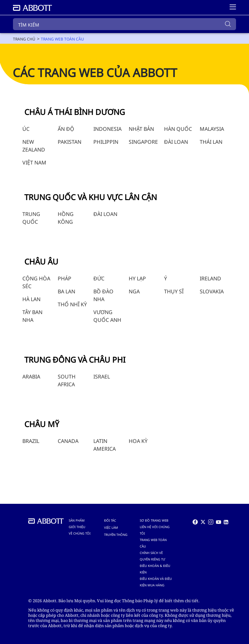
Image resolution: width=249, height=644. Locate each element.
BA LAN (66, 291)
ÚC (26, 129)
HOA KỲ (138, 441)
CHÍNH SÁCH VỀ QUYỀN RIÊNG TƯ (152, 556)
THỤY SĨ (174, 291)
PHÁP (65, 278)
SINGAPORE (143, 142)
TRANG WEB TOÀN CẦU (153, 543)
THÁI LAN (211, 142)
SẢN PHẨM (77, 520)
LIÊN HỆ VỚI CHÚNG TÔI (155, 530)
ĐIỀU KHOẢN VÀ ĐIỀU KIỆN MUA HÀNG (156, 582)
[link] (24, 39)
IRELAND (210, 278)
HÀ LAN (31, 299)
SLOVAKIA (212, 291)
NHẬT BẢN (141, 129)
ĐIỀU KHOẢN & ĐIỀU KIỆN (155, 569)
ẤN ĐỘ (66, 129)
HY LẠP (137, 278)
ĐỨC (99, 278)
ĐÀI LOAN (176, 142)
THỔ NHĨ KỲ (72, 304)
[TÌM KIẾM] (124, 24)
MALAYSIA (212, 129)
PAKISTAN (70, 142)
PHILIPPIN (106, 142)
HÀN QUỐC (178, 129)
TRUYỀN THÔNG (116, 535)
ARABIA (31, 377)
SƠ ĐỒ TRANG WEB (154, 520)
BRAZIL (31, 441)
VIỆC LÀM (111, 528)
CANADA (68, 441)
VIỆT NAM (34, 163)
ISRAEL (102, 377)
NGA (134, 291)
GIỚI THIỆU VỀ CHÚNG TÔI (80, 530)
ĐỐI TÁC (110, 520)
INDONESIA (107, 129)
